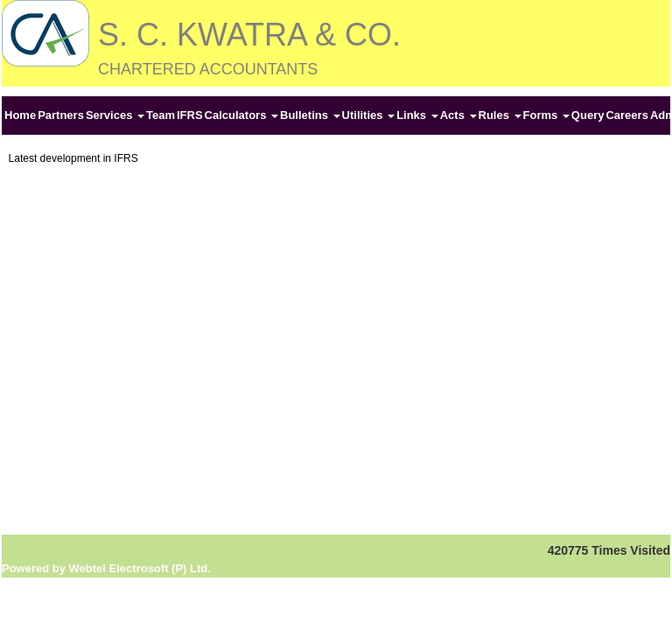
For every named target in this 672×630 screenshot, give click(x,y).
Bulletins (310, 115)
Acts (458, 115)
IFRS (190, 115)
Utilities (369, 115)
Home (20, 115)
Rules (500, 115)
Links (417, 115)
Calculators (241, 115)
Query (588, 115)
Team (161, 115)
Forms (546, 115)
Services (115, 115)
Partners (61, 115)
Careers (626, 115)
